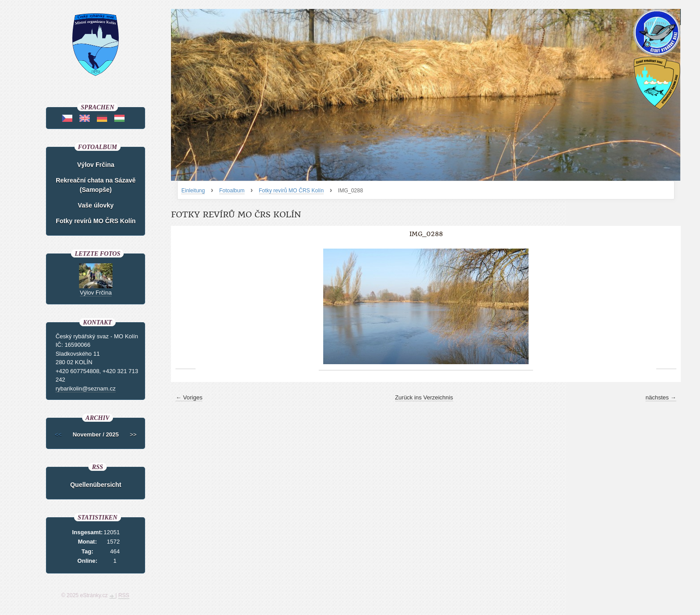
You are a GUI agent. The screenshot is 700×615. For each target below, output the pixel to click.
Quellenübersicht (96, 485)
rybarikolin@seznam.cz (85, 389)
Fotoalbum (232, 191)
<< (58, 434)
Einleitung (193, 191)
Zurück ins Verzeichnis (424, 397)
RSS (124, 595)
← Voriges (189, 397)
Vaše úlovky (96, 205)
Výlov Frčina (96, 165)
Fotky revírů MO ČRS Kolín (291, 191)
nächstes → (661, 397)
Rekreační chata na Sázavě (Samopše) (96, 185)
